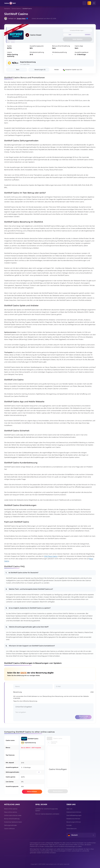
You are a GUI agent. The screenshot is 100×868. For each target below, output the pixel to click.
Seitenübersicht (72, 829)
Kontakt (69, 825)
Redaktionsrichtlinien (73, 819)
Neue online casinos (11, 812)
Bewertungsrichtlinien (74, 822)
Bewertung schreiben (83, 717)
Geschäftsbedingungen (74, 815)
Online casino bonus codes (13, 815)
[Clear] (86, 3)
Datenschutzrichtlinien (74, 812)
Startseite (7, 9)
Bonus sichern (32, 792)
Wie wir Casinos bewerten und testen (47, 814)
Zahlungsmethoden (11, 825)
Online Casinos (16, 9)
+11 (39, 772)
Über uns (69, 809)
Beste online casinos (11, 809)
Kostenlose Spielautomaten (13, 822)
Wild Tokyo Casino (51, 556)
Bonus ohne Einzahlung (12, 819)
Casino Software (9, 829)
